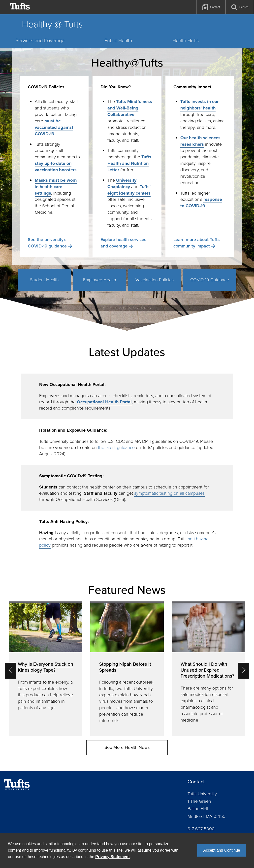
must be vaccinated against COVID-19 (54, 127)
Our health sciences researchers (200, 141)
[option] (46, 669)
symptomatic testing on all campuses (169, 493)
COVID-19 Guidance (210, 280)
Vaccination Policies (155, 280)
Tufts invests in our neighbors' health (199, 105)
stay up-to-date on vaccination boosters (56, 167)
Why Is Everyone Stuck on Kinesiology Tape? (46, 667)
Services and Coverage (40, 40)
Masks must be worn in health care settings (56, 187)
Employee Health (100, 280)
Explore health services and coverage (123, 243)
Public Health (118, 40)
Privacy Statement (112, 857)
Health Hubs (186, 40)
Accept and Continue (222, 850)
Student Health (44, 280)
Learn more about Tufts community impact (197, 243)
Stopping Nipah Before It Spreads (125, 667)
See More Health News (127, 747)
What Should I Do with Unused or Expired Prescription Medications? (207, 670)
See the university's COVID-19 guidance (47, 243)
